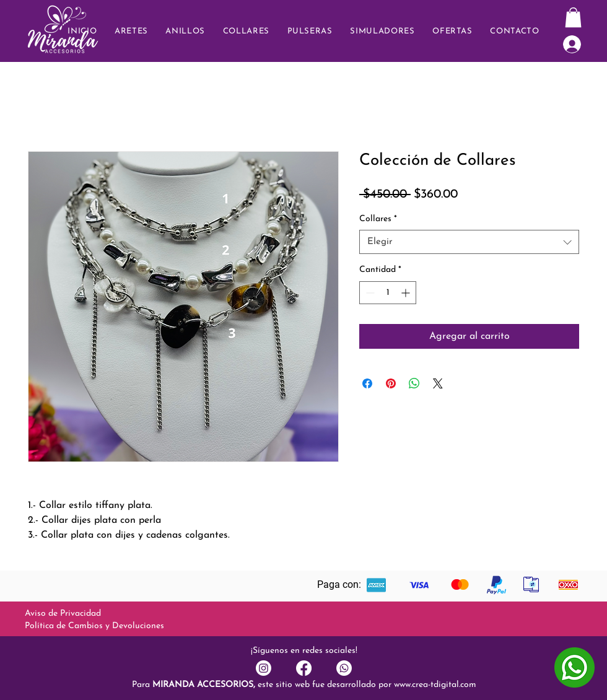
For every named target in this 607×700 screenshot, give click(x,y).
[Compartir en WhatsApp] (414, 383)
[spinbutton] (388, 293)
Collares (378, 219)
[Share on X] (438, 383)
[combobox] (469, 242)
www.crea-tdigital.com (435, 685)
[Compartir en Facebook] (367, 383)
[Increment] (407, 293)
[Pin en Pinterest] (391, 383)
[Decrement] (369, 293)
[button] (515, 31)
